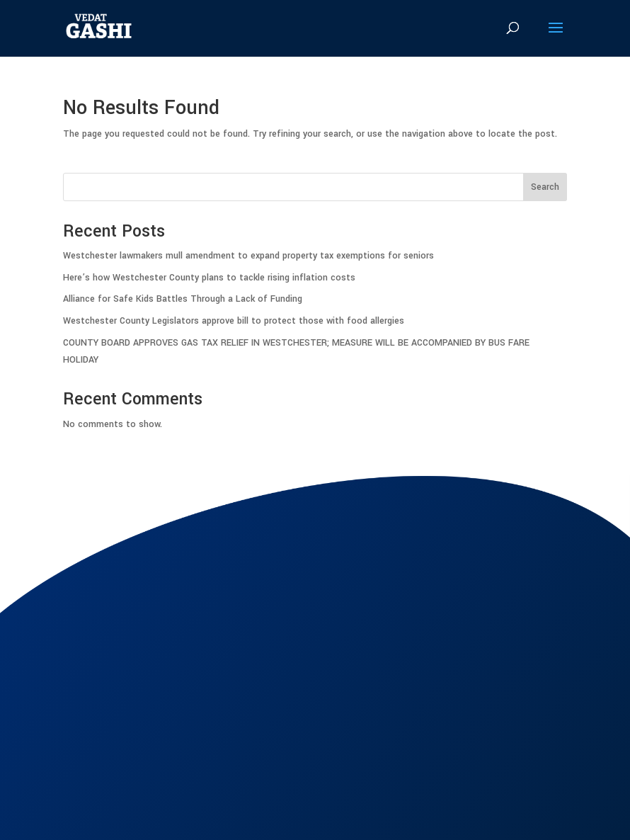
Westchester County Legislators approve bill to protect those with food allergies (234, 321)
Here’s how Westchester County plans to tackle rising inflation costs (209, 278)
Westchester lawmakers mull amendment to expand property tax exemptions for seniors (248, 256)
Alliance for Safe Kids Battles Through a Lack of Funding (183, 299)
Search (545, 187)
